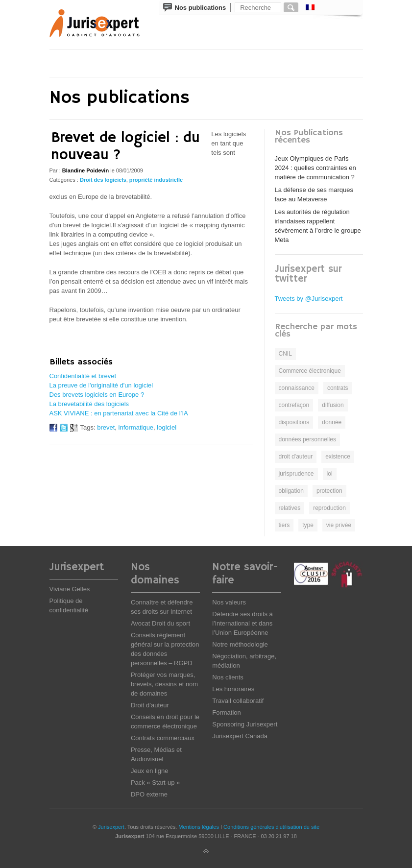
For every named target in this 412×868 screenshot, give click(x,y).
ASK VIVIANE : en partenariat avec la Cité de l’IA (119, 413)
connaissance (297, 388)
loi (330, 474)
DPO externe (149, 794)
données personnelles (307, 439)
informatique (136, 427)
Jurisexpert (111, 827)
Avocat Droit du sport (160, 623)
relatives (290, 508)
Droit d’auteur (150, 705)
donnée (332, 422)
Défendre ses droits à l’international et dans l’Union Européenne (242, 623)
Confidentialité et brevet (83, 376)
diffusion (333, 405)
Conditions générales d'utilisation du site (271, 827)
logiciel (167, 427)
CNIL (285, 354)
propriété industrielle (156, 180)
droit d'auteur (296, 457)
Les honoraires (233, 689)
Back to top (206, 851)
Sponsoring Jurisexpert (245, 724)
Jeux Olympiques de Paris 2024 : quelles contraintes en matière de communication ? (315, 168)
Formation (227, 712)
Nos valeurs (229, 602)
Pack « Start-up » (155, 783)
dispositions (294, 422)
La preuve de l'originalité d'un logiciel (101, 385)
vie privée (339, 525)
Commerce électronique (310, 371)
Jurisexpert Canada (240, 736)
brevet (106, 427)
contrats (338, 388)
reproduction (329, 508)
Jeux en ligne (150, 771)
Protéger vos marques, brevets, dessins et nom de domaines (164, 684)
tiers (284, 525)
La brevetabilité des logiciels (89, 404)
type (308, 525)
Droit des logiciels (103, 180)
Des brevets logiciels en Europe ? (97, 395)
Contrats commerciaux (163, 738)
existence (338, 457)
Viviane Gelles (70, 589)
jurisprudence (296, 474)
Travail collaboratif (238, 701)
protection (329, 491)
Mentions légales (199, 827)
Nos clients (228, 677)
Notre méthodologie (240, 644)
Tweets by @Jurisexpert (309, 299)
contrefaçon (294, 405)
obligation (291, 491)
